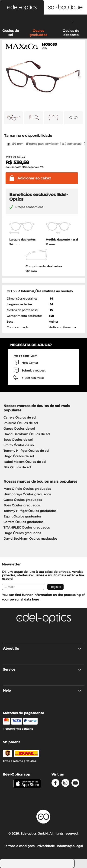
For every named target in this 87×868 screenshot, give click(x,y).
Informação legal (70, 846)
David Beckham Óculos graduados (30, 538)
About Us (42, 648)
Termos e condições (19, 846)
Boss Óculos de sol (18, 440)
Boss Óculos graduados (22, 505)
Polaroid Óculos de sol (21, 423)
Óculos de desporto (71, 33)
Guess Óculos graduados (23, 500)
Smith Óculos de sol (19, 445)
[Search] (14, 21)
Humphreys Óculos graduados (27, 494)
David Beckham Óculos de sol (27, 434)
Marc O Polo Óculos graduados (27, 489)
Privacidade (46, 846)
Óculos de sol (11, 33)
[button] (22, 7)
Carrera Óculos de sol (20, 417)
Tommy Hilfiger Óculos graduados (30, 511)
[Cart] (72, 21)
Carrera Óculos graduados (23, 522)
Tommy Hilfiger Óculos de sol (26, 451)
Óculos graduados (38, 33)
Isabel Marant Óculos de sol (25, 462)
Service (42, 669)
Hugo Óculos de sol (19, 456)
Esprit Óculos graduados (23, 516)
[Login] (43, 21)
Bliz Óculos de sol (17, 467)
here (35, 599)
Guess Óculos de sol (19, 428)
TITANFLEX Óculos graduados (27, 527)
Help (42, 690)
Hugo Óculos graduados (22, 533)
